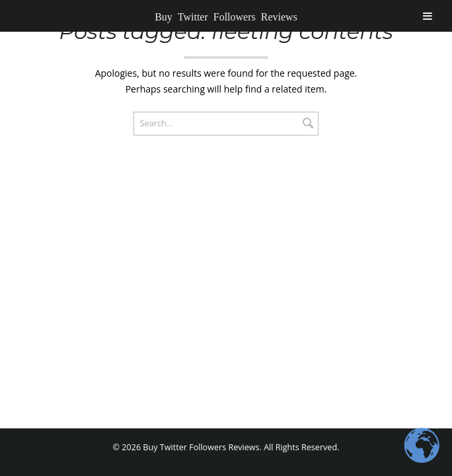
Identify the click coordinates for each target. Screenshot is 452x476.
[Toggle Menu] (428, 16)
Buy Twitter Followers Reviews (226, 16)
